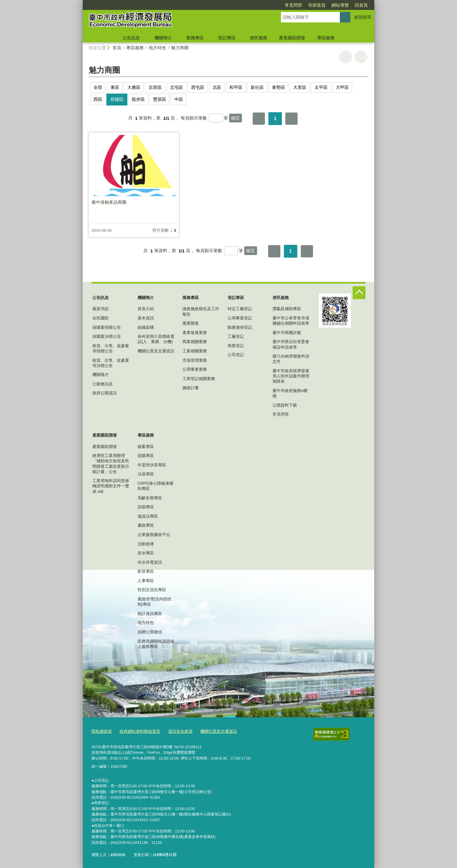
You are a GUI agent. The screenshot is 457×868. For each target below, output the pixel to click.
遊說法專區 (148, 516)
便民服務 (259, 38)
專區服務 (326, 38)
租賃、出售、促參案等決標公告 (111, 363)
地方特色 (157, 48)
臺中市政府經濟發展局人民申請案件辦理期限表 (291, 376)
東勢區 (278, 87)
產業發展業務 (195, 333)
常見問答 (293, 5)
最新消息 (101, 309)
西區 (98, 99)
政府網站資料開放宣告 (137, 731)
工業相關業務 (195, 351)
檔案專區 (146, 447)
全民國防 (101, 318)
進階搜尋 (363, 17)
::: (80, 2)
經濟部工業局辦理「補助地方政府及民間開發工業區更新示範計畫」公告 (111, 464)
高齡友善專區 (150, 498)
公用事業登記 (240, 318)
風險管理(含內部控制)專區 (155, 602)
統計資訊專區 (150, 614)
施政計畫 (191, 388)
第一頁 (259, 119)
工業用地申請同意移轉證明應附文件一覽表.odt (111, 486)
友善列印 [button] (346, 57)
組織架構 (146, 327)
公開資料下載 (285, 405)
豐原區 (160, 99)
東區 (115, 87)
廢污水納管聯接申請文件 (291, 359)
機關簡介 (163, 38)
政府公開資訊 (105, 393)
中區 (179, 99)
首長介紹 (146, 309)
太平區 (321, 87)
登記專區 (227, 38)
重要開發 (191, 323)
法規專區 (146, 474)
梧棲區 (117, 99)
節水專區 (146, 553)
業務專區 (195, 38)
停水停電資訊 (150, 562)
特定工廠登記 (240, 309)
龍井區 (138, 99)
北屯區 (176, 87)
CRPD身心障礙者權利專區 (156, 486)
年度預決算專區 (152, 465)
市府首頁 (317, 5)
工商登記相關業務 (199, 379)
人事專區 (146, 581)
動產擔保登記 (240, 327)
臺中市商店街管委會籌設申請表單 (291, 344)
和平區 (236, 87)
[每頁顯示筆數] (216, 118)
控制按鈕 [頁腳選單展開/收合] (359, 293)
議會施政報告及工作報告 (201, 311)
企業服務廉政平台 (154, 535)
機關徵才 (101, 375)
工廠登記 (236, 336)
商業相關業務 (195, 342)
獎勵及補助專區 (287, 309)
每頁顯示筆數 (194, 118)
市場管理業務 (195, 360)
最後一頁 (291, 119)
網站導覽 (340, 5)
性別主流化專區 (152, 590)
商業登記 (236, 346)
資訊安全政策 (175, 731)
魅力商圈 (180, 48)
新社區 (257, 87)
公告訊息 (131, 38)
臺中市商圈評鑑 (287, 333)
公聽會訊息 (103, 384)
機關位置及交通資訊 (156, 351)
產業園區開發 (292, 38)
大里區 (300, 87)
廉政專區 (146, 525)
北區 (217, 87)
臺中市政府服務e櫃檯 (290, 393)
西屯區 (198, 87)
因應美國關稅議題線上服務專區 (156, 644)
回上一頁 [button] (361, 57)
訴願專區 (146, 507)
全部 (98, 87)
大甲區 (342, 87)
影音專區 (146, 571)
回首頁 (361, 5)
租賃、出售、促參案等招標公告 (111, 348)
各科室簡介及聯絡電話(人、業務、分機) (156, 339)
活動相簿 (146, 544)
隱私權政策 (101, 731)
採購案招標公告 (107, 327)
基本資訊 (146, 318)
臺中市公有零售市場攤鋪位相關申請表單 (291, 321)
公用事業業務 (195, 369)
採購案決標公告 (107, 336)
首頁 (117, 48)
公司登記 (236, 355)
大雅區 (134, 87)
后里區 (155, 87)
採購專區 (146, 456)
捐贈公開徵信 (150, 632)
